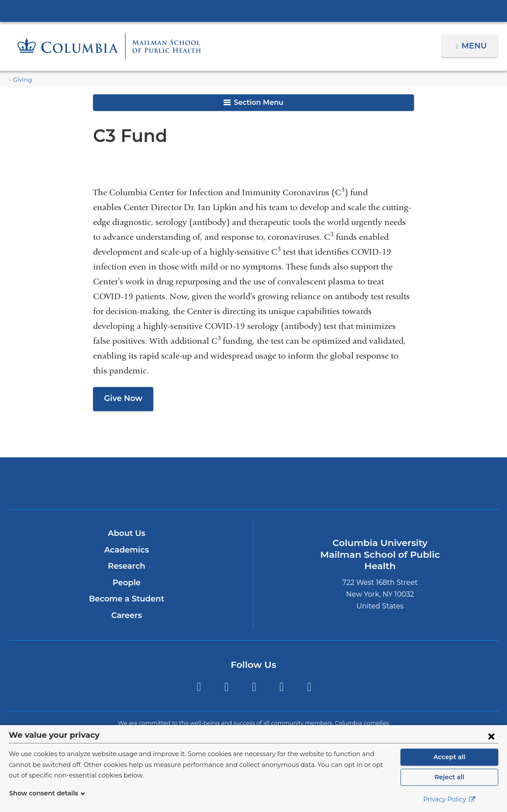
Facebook (226, 687)
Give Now (122, 398)
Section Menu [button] (253, 102)
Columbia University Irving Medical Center (254, 10)
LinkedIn (281, 687)
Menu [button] (475, 46)
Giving (21, 80)
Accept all (449, 757)
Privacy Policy (449, 799)
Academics (126, 550)
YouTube (309, 687)
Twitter (198, 687)
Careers (126, 615)
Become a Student (126, 599)
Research (126, 566)
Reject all (449, 777)
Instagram (254, 687)
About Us (127, 533)
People (126, 583)
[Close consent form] (491, 736)
